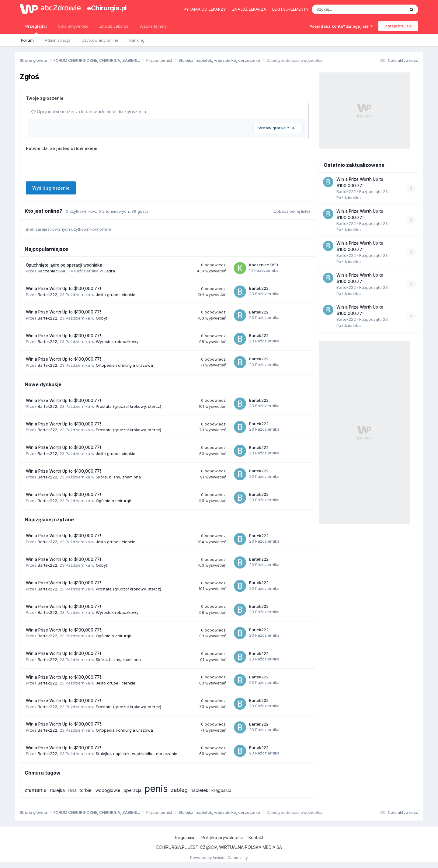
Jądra (110, 271)
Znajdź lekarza (249, 9)
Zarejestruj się (398, 26)
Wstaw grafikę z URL (278, 128)
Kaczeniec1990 (52, 271)
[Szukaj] (343, 9)
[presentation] (72, 165)
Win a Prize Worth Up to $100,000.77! (63, 289)
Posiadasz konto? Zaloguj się (341, 26)
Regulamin (185, 837)
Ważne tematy (153, 26)
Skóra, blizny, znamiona (118, 477)
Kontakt (256, 837)
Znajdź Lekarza (114, 26)
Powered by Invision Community (219, 857)
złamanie (35, 790)
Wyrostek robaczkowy (117, 341)
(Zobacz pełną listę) (291, 211)
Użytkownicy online (100, 40)
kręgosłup (221, 790)
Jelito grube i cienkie (116, 295)
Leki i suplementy (290, 9)
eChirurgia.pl (107, 8)
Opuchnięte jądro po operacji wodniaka (64, 265)
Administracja (58, 40)
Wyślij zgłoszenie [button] (51, 188)
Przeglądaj (36, 29)
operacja (132, 790)
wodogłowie (108, 790)
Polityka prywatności (222, 837)
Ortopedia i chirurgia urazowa (124, 365)
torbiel (86, 790)
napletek (200, 790)
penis (156, 789)
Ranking (137, 40)
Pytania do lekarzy (205, 9)
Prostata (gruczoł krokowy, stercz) (129, 406)
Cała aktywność (73, 26)
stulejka (57, 790)
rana (72, 790)
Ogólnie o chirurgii (113, 501)
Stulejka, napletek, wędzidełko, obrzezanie (137, 754)
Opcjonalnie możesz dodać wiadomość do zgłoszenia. (89, 112)
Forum (27, 40)
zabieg (179, 790)
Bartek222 (47, 295)
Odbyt (101, 318)
